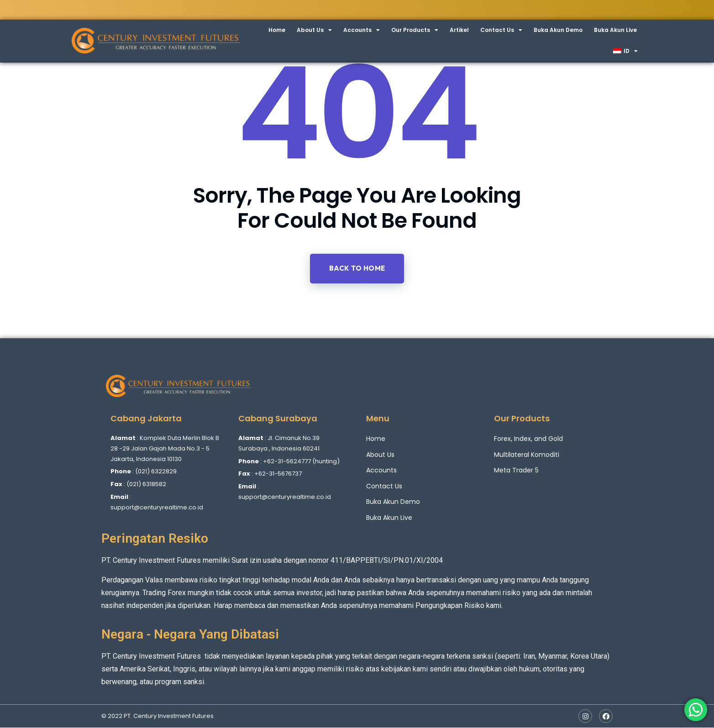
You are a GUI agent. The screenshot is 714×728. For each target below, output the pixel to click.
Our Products (415, 30)
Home (277, 30)
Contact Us (501, 30)
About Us (314, 30)
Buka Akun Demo (558, 30)
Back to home (357, 269)
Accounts (362, 30)
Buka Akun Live (615, 30)
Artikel (459, 30)
